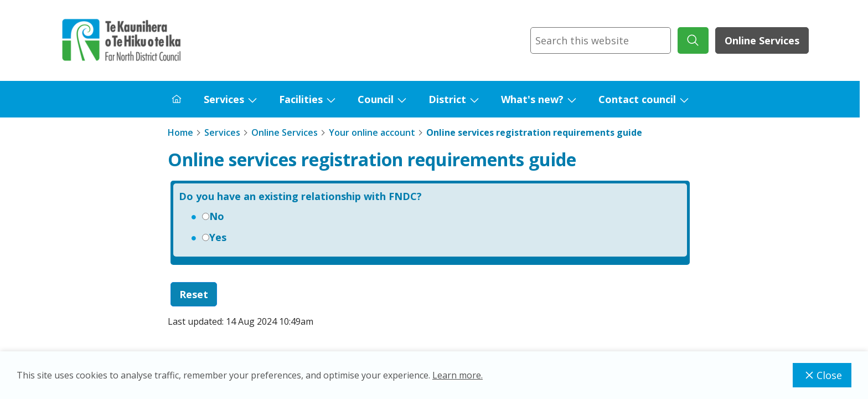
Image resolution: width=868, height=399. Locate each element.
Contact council (637, 99)
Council (376, 99)
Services (224, 99)
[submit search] (693, 40)
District (447, 99)
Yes (218, 237)
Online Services (762, 40)
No (217, 216)
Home (180, 132)
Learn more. (458, 375)
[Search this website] (601, 40)
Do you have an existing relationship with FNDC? (300, 196)
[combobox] (601, 40)
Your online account (372, 132)
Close (822, 375)
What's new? (532, 99)
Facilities (301, 99)
